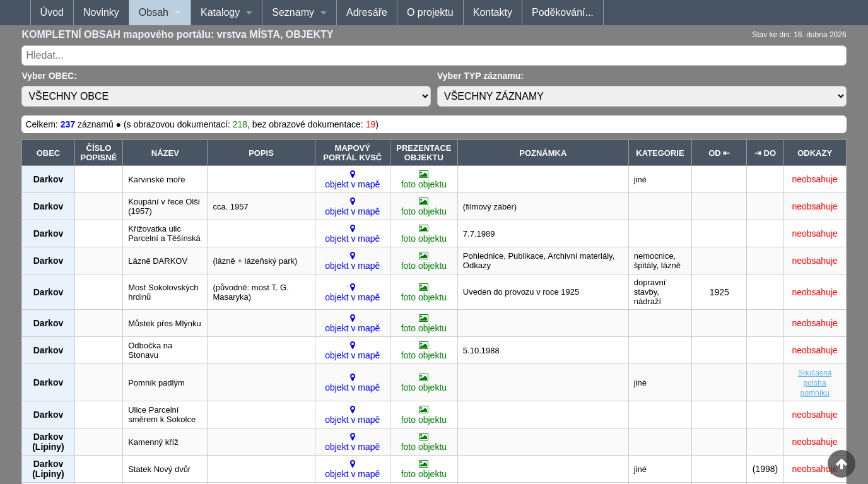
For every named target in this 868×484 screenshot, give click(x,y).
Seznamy (293, 12)
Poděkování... (563, 12)
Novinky (101, 12)
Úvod (52, 12)
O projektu (430, 12)
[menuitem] (52, 13)
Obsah (154, 12)
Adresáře (367, 12)
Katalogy (220, 12)
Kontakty (493, 12)
